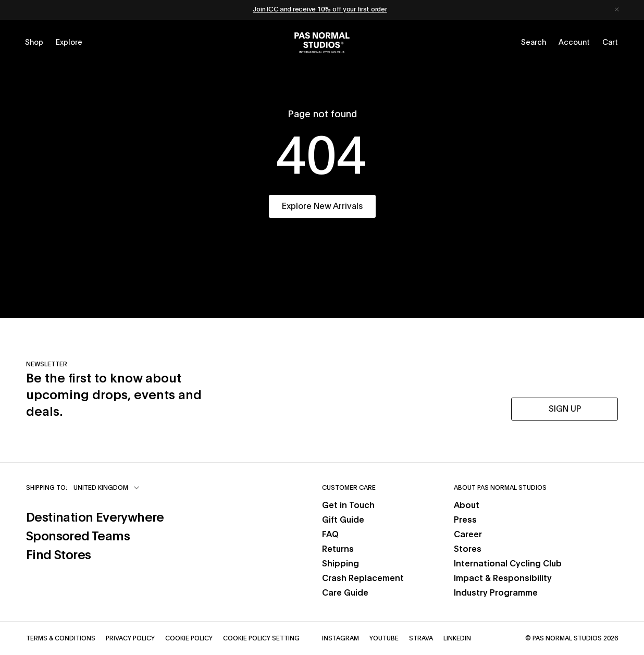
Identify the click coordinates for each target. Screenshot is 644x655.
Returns (338, 549)
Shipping (340, 564)
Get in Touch (348, 505)
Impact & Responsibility (503, 578)
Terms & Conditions (61, 638)
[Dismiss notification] (617, 10)
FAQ (330, 535)
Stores (468, 549)
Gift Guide (343, 520)
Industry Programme (496, 593)
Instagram (340, 638)
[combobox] (107, 488)
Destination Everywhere (95, 518)
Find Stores (58, 555)
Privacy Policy (130, 638)
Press (465, 520)
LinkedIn (457, 638)
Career (468, 535)
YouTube (384, 638)
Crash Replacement (363, 578)
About (467, 505)
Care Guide (345, 593)
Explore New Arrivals (322, 206)
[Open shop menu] (34, 43)
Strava (421, 638)
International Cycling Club (508, 564)
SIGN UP (565, 409)
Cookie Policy (189, 638)
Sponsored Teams (78, 537)
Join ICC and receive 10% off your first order (320, 10)
